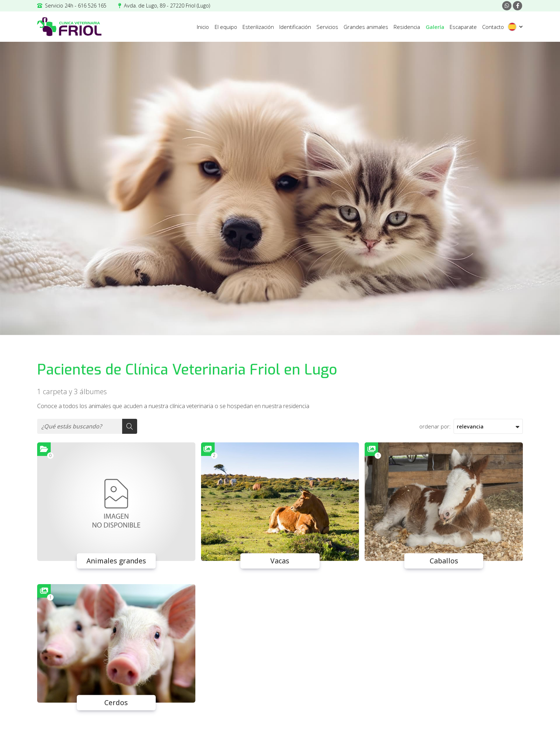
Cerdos (116, 703)
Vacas (280, 561)
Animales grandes (116, 561)
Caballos (444, 561)
